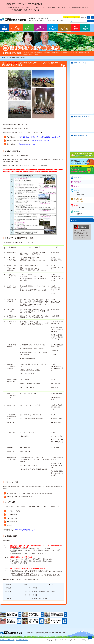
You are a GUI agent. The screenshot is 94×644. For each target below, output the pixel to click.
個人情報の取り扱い (22, 642)
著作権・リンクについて (7, 642)
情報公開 (77, 186)
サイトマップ (75, 17)
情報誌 (76, 205)
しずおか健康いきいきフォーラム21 (53, 20)
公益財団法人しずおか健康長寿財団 (38, 18)
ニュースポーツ (81, 201)
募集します (78, 190)
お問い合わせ (78, 178)
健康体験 (77, 212)
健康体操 (79, 214)
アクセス (67, 17)
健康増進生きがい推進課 (35, 20)
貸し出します (78, 199)
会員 (78, 193)
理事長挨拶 (78, 182)
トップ (6, 57)
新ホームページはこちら (33, 10)
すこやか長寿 (80, 208)
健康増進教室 (80, 195)
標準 (89, 17)
